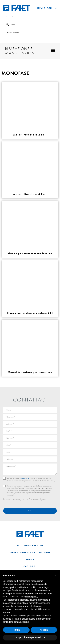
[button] (56, 576)
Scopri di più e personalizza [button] (30, 637)
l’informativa (25, 479)
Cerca (11, 24)
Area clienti (14, 33)
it (7, 16)
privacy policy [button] (9, 587)
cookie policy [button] (32, 597)
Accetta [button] (44, 630)
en (11, 16)
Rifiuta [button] (16, 630)
